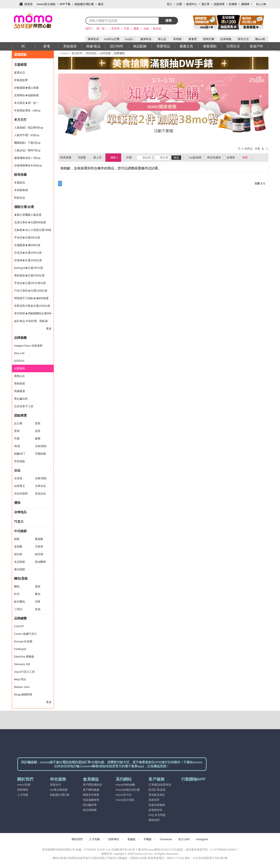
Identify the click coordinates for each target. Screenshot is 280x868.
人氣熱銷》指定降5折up (29, 128)
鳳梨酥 (39, 539)
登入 (170, 4)
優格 (17, 503)
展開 (245, 157)
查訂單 (205, 4)
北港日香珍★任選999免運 (30, 222)
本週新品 (20, 183)
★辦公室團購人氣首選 (28, 215)
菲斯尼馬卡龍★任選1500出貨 (32, 306)
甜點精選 (20, 415)
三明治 (18, 609)
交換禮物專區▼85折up (28, 165)
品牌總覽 (20, 618)
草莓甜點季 (21, 80)
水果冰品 (40, 486)
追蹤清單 (219, 4)
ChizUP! (19, 626)
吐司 (17, 594)
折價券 (233, 4)
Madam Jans (22, 687)
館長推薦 (20, 175)
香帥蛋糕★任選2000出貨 (29, 275)
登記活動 (261, 4)
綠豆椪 (39, 554)
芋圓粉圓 (40, 454)
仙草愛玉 (20, 486)
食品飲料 (77, 53)
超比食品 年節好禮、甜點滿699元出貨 (31, 322)
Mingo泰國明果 (23, 695)
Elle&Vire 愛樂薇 (24, 657)
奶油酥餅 (40, 562)
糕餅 (17, 539)
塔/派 (17, 446)
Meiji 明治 (20, 679)
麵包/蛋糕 (21, 578)
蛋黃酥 (18, 547)
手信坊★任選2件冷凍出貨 (30, 283)
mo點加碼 (195, 157)
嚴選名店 (20, 73)
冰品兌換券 (21, 494)
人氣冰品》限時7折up (27, 150)
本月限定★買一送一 (26, 103)
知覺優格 (20, 368)
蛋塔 (17, 431)
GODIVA (19, 361)
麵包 (17, 586)
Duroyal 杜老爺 (23, 641)
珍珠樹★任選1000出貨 (28, 260)
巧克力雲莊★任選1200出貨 (31, 291)
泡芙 (38, 431)
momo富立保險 (46, 4)
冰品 (17, 470)
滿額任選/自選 (24, 207)
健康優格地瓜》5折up (27, 158)
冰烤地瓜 (20, 512)
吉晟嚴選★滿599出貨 (27, 245)
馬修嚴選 (20, 391)
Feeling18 (20, 649)
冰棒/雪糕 (41, 478)
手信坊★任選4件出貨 (27, 238)
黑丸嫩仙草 (21, 399)
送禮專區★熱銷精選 (26, 95)
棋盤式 (258, 158)
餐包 (38, 594)
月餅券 (39, 547)
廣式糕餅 (20, 569)
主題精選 (20, 65)
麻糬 (38, 439)
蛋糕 (38, 423)
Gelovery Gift (22, 664)
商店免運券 (214, 157)
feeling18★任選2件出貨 (29, 268)
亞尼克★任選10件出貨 (28, 253)
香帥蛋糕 (20, 384)
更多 (49, 329)
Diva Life (19, 353)
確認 (176, 157)
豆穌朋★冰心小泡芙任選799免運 (33, 231)
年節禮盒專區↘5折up (27, 111)
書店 (101, 4)
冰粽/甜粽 (41, 446)
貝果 (38, 602)
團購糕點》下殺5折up (27, 143)
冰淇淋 (18, 478)
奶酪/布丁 (20, 454)
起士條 (18, 423)
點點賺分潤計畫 (84, 4)
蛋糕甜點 (91, 53)
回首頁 (29, 4)
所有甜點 (20, 461)
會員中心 (192, 4)
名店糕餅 (20, 562)
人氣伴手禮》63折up (27, 135)
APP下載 (65, 4)
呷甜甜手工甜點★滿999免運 (31, 298)
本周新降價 (21, 190)
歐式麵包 (20, 602)
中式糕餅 (20, 531)
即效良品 (20, 198)
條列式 (264, 158)
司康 (17, 439)
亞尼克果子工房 (24, 406)
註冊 (179, 4)
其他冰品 (40, 494)
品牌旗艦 (105, 53)
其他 (38, 609)
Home (65, 53)
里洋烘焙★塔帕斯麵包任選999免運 (33, 315)
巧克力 (19, 522)
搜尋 (169, 21)
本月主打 (20, 120)
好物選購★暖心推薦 (26, 88)
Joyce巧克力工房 (25, 672)
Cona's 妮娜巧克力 (26, 634)
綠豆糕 (18, 554)
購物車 (245, 4)
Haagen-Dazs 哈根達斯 (28, 346)
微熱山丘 (20, 376)
